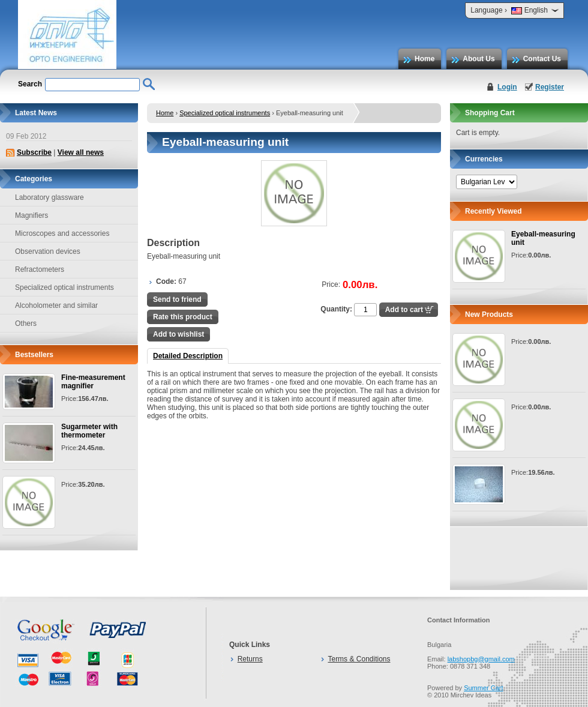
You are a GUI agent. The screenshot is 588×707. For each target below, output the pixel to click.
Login (507, 87)
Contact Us (542, 59)
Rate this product (183, 317)
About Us (478, 59)
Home (424, 59)
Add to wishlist (178, 334)
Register (550, 87)
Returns (250, 659)
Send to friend (177, 299)
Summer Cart (483, 688)
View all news (81, 152)
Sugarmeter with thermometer (89, 431)
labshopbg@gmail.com (481, 659)
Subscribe (34, 152)
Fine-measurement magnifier (93, 382)
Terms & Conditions (359, 659)
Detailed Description (188, 356)
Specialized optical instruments (225, 113)
